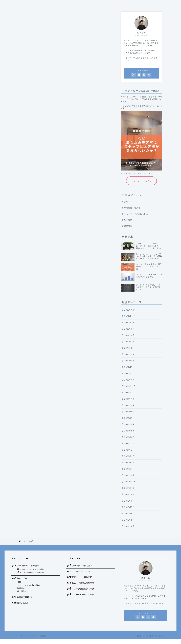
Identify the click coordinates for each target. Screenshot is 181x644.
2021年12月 (130, 390)
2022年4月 (129, 364)
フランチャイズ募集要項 (129, 4)
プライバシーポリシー (28, 641)
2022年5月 (129, 358)
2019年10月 (130, 492)
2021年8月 (129, 415)
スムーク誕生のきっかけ (82, 594)
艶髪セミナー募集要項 (81, 582)
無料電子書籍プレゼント (27, 602)
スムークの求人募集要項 (82, 588)
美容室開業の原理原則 (104, 4)
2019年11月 (130, 486)
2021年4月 (129, 441)
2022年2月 (129, 377)
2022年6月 (129, 352)
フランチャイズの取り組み (136, 218)
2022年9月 (129, 333)
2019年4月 (129, 530)
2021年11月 (130, 396)
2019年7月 (129, 511)
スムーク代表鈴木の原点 (82, 599)
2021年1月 (129, 460)
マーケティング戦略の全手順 (47, 4)
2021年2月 (129, 454)
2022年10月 (130, 326)
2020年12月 (130, 466)
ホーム (26, 4)
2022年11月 (130, 320)
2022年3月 (129, 371)
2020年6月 (129, 479)
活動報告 (128, 230)
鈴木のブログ (22, 583)
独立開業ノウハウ (132, 212)
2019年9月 (129, 498)
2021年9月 (129, 409)
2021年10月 (130, 403)
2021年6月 (129, 428)
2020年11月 (130, 473)
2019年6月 (129, 517)
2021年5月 (129, 435)
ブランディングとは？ (81, 571)
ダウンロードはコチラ (141, 185)
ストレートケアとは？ (81, 576)
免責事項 (43, 641)
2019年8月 (129, 505)
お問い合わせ (48, 9)
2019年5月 (129, 524)
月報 (126, 206)
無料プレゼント (29, 9)
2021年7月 (129, 422)
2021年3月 (129, 447)
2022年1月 (129, 384)
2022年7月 (129, 345)
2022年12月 (130, 314)
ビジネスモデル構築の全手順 (77, 4)
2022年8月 (129, 339)
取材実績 (128, 224)
